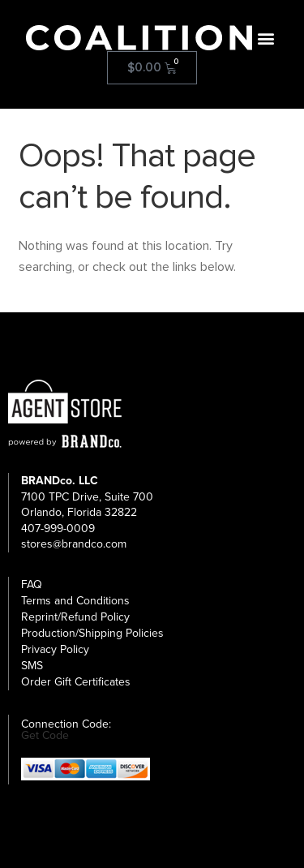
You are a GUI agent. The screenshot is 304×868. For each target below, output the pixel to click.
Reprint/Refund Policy (75, 617)
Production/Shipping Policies (92, 633)
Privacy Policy (55, 649)
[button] (265, 38)
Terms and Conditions (75, 601)
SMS (32, 666)
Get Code (45, 736)
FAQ (32, 584)
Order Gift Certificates (76, 682)
